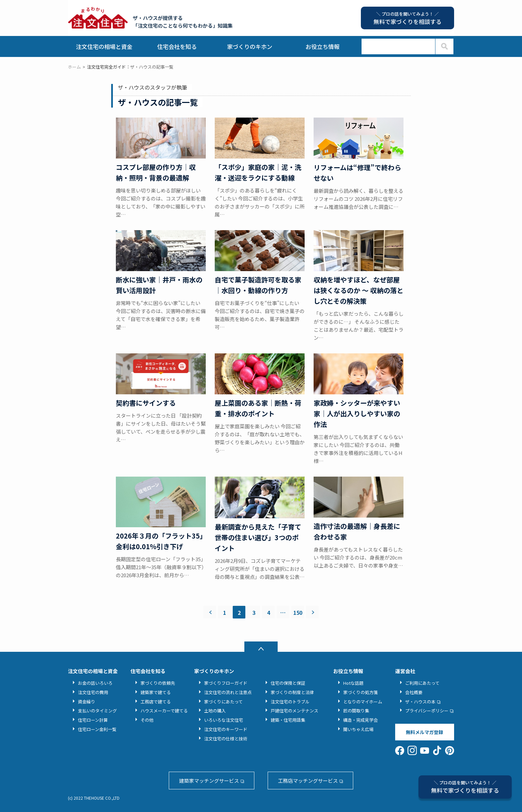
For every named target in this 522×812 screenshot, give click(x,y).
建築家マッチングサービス (209, 781)
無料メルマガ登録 (424, 732)
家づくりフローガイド (226, 683)
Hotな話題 (353, 683)
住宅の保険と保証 (288, 683)
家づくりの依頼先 (158, 683)
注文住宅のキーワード (226, 729)
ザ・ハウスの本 (420, 702)
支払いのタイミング (97, 711)
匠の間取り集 (356, 711)
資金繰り (87, 702)
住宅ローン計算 (93, 720)
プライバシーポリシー (427, 711)
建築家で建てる (156, 692)
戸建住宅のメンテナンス (294, 711)
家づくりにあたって (223, 702)
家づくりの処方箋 (361, 692)
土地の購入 (215, 711)
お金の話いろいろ (95, 683)
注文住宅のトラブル (290, 702)
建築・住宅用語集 (288, 720)
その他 (147, 720)
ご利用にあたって (422, 683)
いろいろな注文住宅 (224, 720)
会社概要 (414, 692)
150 (298, 612)
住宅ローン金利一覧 (97, 729)
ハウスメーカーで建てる (164, 711)
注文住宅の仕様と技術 (226, 739)
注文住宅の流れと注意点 (228, 692)
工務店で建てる (156, 702)
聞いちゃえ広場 (358, 729)
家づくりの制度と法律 (292, 692)
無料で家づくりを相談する (465, 787)
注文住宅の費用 (93, 692)
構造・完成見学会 (361, 720)
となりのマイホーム (363, 702)
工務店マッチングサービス (308, 781)
